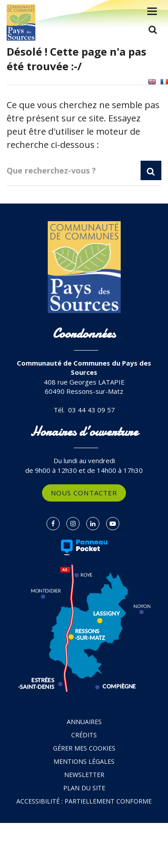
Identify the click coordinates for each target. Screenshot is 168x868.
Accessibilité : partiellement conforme (84, 801)
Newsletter (84, 775)
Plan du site (84, 788)
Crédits (84, 735)
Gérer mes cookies (84, 748)
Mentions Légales (84, 761)
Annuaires (84, 722)
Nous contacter (84, 493)
